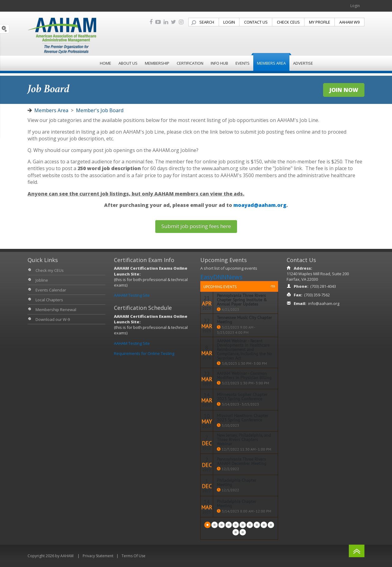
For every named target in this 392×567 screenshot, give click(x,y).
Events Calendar (51, 290)
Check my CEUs (50, 270)
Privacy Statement (98, 556)
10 (271, 525)
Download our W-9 (53, 319)
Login (355, 6)
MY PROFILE (320, 22)
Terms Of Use (134, 556)
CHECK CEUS (288, 22)
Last (243, 532)
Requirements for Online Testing (144, 353)
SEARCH (207, 22)
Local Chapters (49, 300)
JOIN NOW (344, 90)
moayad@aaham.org (260, 205)
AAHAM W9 (349, 22)
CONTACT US (256, 22)
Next (236, 532)
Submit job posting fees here (196, 226)
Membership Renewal (56, 310)
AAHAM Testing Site (132, 295)
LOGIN (229, 22)
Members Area (51, 110)
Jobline (42, 280)
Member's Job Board (100, 110)
